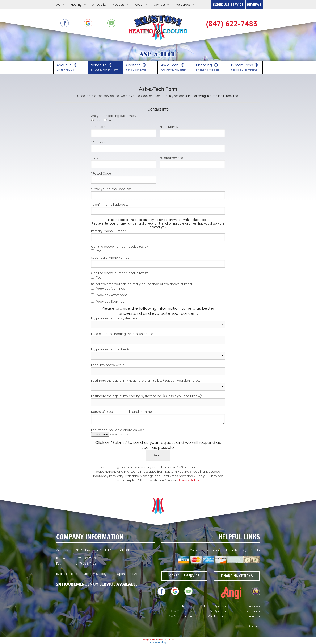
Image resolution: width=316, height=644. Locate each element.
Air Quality (99, 5)
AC (58, 5)
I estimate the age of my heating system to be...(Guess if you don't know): (158, 385)
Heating (76, 5)
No (110, 120)
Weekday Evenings (110, 302)
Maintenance (217, 616)
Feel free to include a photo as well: (158, 432)
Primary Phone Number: (158, 235)
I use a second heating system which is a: (158, 338)
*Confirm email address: (158, 209)
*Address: (158, 146)
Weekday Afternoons (112, 295)
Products (118, 5)
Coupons (254, 611)
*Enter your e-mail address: (158, 193)
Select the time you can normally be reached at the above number (142, 284)
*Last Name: (192, 131)
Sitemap (254, 626)
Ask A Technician (180, 616)
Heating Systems (214, 606)
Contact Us (184, 606)
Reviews (254, 606)
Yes (98, 120)
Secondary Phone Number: (158, 262)
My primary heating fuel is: (158, 353)
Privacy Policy (189, 480)
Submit (158, 455)
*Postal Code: (124, 177)
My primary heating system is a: (158, 322)
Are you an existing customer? (114, 116)
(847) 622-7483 (232, 24)
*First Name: (124, 131)
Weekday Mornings (111, 288)
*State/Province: (192, 162)
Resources (183, 5)
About (139, 5)
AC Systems (218, 611)
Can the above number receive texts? (119, 247)
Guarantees (252, 616)
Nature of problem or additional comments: (158, 417)
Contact (159, 5)
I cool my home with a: (158, 369)
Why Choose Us (181, 611)
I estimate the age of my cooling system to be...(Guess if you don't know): (158, 400)
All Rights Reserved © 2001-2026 (158, 639)
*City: (124, 162)
